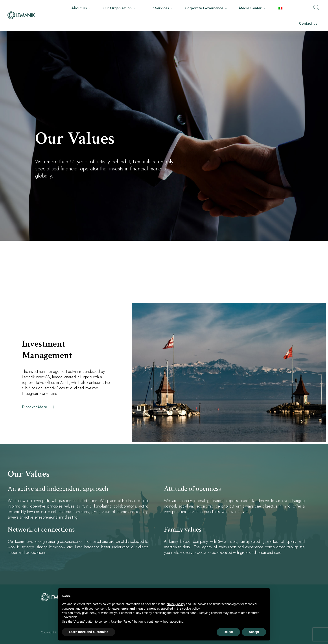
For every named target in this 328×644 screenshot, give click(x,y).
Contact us (308, 23)
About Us (79, 8)
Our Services (158, 8)
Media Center (250, 8)
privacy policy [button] (176, 604)
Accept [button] (254, 632)
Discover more (34, 407)
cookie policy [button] (191, 609)
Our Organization (117, 8)
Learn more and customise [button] (88, 632)
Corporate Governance (204, 8)
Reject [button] (228, 632)
